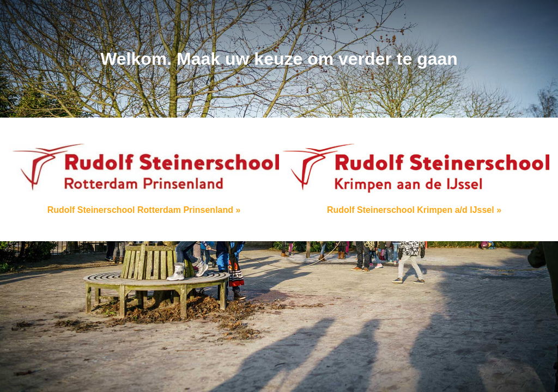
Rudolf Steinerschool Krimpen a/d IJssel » (414, 179)
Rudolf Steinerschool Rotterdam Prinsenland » (144, 179)
